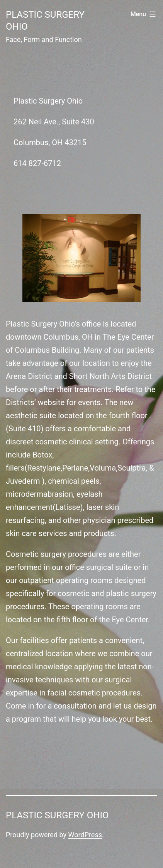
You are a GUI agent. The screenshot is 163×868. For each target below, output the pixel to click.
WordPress (85, 835)
